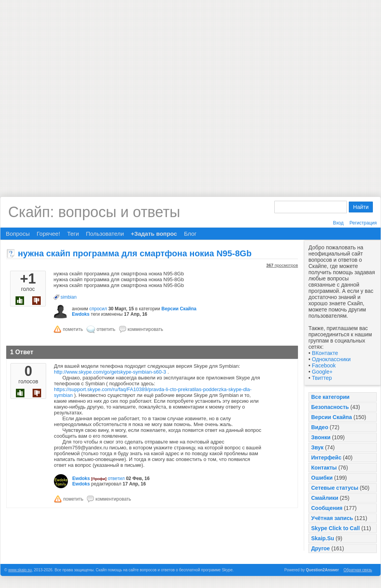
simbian (68, 297)
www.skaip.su (20, 570)
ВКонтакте (325, 353)
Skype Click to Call (335, 528)
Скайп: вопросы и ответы (94, 212)
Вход (338, 223)
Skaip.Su (323, 538)
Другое (320, 548)
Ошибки (322, 478)
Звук (317, 447)
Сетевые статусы (335, 488)
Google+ (322, 372)
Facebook (324, 365)
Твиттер (322, 378)
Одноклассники (331, 359)
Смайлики (325, 498)
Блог (190, 234)
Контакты (324, 468)
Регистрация (363, 223)
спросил (98, 309)
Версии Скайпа (332, 417)
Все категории (330, 397)
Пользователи (105, 234)
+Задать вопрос (154, 234)
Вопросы (18, 234)
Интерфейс (326, 458)
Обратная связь (358, 570)
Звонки (321, 437)
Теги (73, 234)
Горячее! (48, 234)
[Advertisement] (92, 92)
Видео (320, 427)
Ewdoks (81, 314)
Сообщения (327, 508)
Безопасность (330, 407)
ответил (116, 478)
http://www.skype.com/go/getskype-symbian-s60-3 (110, 372)
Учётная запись (332, 518)
